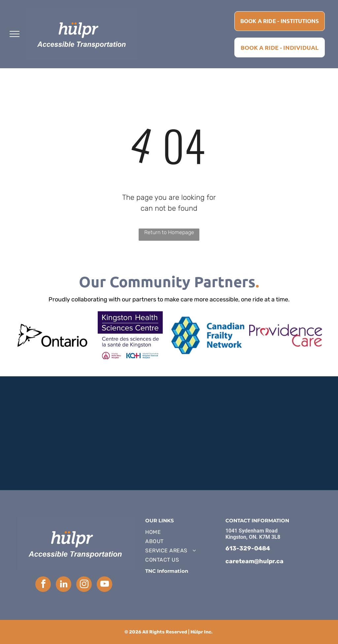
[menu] (15, 34)
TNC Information (167, 571)
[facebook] (43, 585)
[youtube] (104, 585)
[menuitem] (182, 532)
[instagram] (84, 585)
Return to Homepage (169, 232)
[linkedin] (64, 585)
